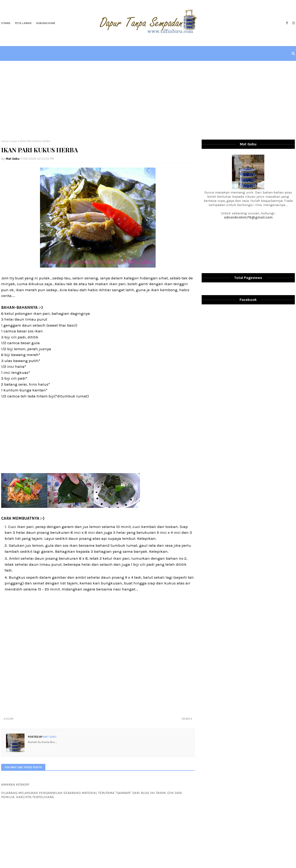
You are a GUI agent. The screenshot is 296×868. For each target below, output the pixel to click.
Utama (6, 23)
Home (5, 141)
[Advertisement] (148, 100)
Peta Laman (23, 23)
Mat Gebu (13, 159)
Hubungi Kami (46, 23)
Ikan (14, 141)
